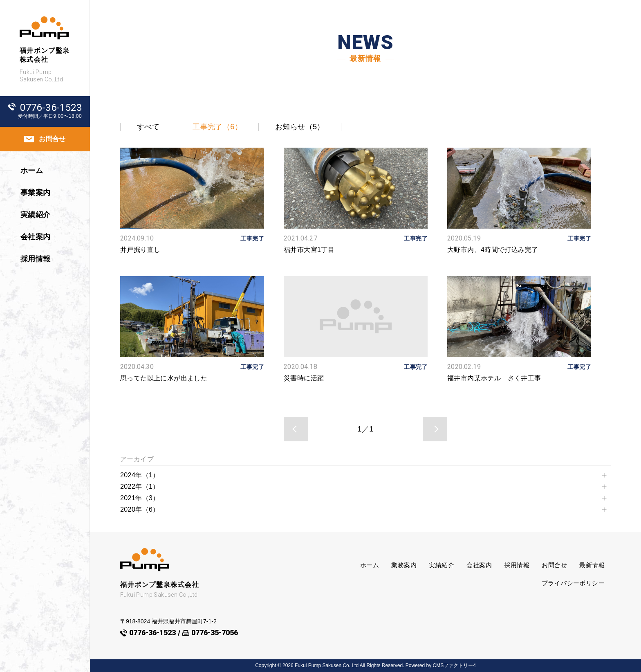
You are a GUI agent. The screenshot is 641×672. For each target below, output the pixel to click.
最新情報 (592, 565)
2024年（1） (140, 475)
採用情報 (517, 565)
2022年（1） (140, 487)
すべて (148, 127)
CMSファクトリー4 (454, 665)
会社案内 (479, 565)
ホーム (370, 565)
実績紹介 (442, 565)
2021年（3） (140, 498)
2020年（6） (140, 509)
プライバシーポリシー (573, 583)
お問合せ (554, 565)
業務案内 (404, 565)
